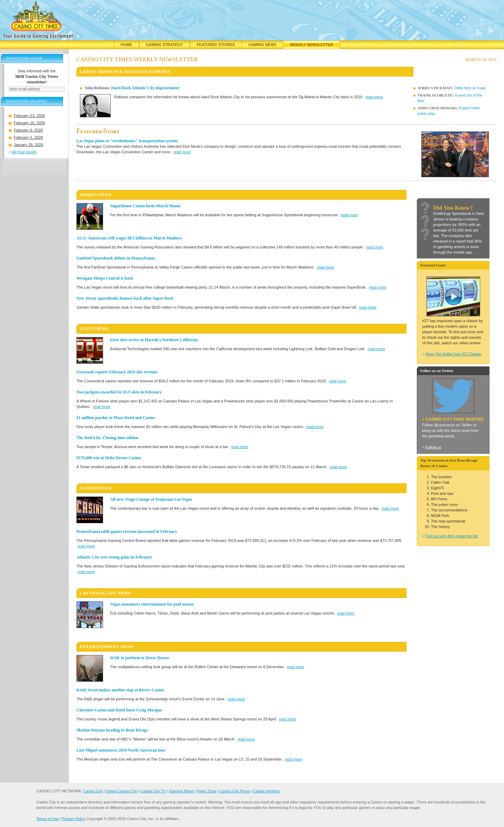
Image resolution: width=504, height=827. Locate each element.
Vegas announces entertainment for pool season (152, 604)
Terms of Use (48, 819)
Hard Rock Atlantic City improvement (145, 88)
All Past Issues (24, 161)
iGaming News (181, 791)
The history (440, 527)
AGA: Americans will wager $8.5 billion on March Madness (129, 238)
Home (126, 45)
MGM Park (440, 516)
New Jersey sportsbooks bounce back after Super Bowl (125, 298)
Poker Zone (206, 791)
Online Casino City (122, 791)
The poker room (445, 505)
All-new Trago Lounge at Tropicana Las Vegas (151, 499)
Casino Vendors (266, 791)
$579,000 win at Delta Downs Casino (109, 458)
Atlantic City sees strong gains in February (114, 557)
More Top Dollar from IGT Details (453, 354)
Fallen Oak (440, 482)
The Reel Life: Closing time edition (107, 438)
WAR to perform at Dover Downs (140, 658)
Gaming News (262, 45)
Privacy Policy (74, 819)
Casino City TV (153, 791)
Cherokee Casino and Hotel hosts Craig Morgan (119, 710)
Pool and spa (442, 493)
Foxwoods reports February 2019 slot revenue (117, 372)
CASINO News (95, 488)
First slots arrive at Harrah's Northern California (154, 340)
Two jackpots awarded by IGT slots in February (119, 392)
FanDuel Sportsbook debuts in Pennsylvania (116, 258)
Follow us (433, 447)
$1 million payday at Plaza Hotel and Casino (116, 418)
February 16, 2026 (29, 132)
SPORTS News (95, 195)
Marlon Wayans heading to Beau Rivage (112, 730)
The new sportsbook (448, 521)
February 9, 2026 (28, 139)
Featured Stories (216, 45)
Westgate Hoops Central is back (105, 278)
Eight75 (437, 488)
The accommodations (449, 510)
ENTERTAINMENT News (107, 647)
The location (441, 477)
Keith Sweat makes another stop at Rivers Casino (120, 690)
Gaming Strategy (164, 45)
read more (374, 97)
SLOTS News (94, 329)
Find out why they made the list (451, 536)
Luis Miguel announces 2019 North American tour (121, 750)
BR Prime (439, 499)
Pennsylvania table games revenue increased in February (127, 531)
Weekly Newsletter (311, 45)
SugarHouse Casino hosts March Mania (145, 206)
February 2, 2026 (28, 146)
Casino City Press (234, 791)
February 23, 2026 (29, 125)
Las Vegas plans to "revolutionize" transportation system (127, 141)
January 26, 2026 (29, 154)
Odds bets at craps (470, 88)
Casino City (93, 791)
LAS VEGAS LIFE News (105, 593)
